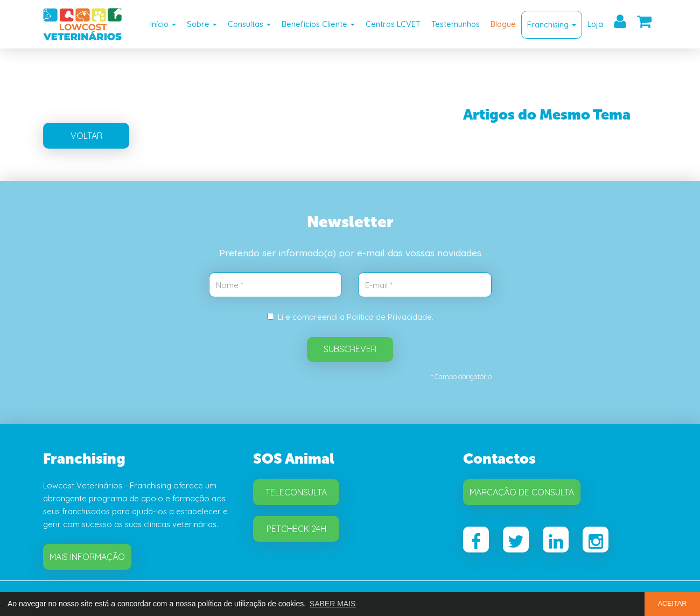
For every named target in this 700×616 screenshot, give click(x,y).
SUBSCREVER (350, 349)
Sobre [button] (202, 24)
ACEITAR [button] (673, 604)
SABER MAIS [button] (333, 604)
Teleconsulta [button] (296, 492)
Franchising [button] (552, 24)
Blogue (503, 24)
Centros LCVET (393, 24)
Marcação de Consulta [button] (522, 492)
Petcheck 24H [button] (296, 529)
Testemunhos (456, 24)
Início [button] (163, 24)
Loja (595, 24)
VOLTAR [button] (86, 136)
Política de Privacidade (389, 317)
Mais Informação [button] (87, 557)
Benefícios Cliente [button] (318, 24)
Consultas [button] (249, 24)
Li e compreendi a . (350, 317)
